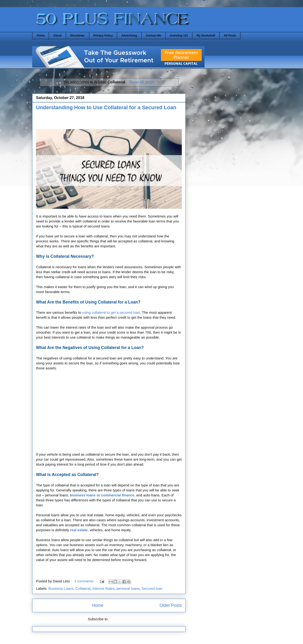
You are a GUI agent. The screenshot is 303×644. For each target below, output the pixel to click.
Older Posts (171, 605)
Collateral (83, 588)
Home (41, 36)
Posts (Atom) (120, 619)
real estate (79, 530)
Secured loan (152, 588)
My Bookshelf (206, 36)
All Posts (230, 36)
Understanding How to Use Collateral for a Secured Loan (106, 107)
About (57, 36)
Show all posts (142, 82)
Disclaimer (78, 36)
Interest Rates (104, 588)
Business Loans (61, 588)
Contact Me (154, 36)
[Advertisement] (91, 121)
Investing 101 (179, 36)
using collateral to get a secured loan (111, 312)
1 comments (84, 581)
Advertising (129, 36)
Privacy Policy (103, 36)
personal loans (128, 588)
